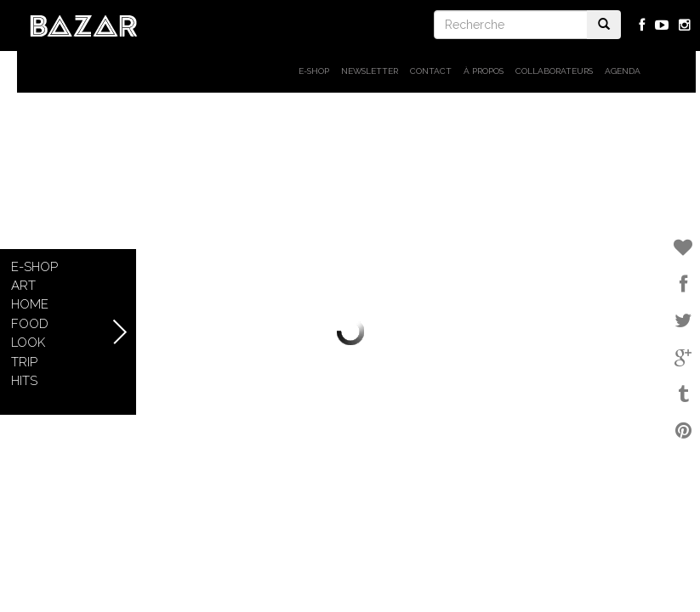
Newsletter (370, 71)
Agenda (623, 71)
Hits (24, 381)
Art (23, 286)
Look (28, 343)
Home (30, 304)
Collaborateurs (554, 71)
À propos (484, 71)
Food (30, 324)
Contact (431, 71)
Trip (24, 362)
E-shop (314, 71)
